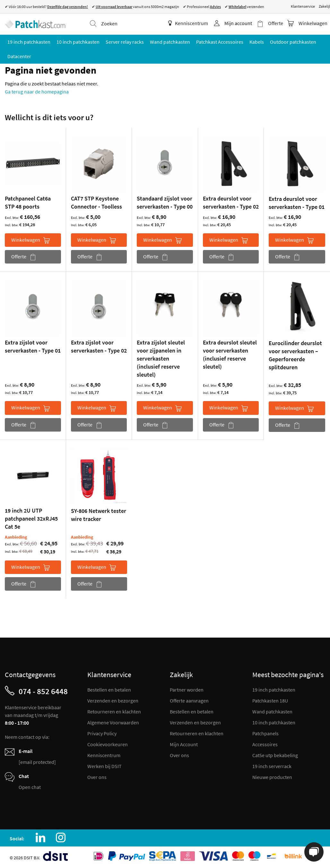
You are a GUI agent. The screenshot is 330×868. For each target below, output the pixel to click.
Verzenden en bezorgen (113, 701)
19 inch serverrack (272, 766)
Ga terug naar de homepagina (37, 92)
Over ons (97, 777)
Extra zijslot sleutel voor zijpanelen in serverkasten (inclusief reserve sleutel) (161, 358)
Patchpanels (265, 733)
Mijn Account (184, 744)
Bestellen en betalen (109, 690)
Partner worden (187, 690)
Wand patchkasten (272, 711)
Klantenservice (303, 6)
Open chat (30, 787)
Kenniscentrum (188, 23)
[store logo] (35, 24)
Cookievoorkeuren (108, 744)
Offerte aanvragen (189, 701)
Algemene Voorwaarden (113, 722)
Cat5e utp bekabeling (275, 755)
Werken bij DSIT (104, 766)
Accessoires (265, 744)
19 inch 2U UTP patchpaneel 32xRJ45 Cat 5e (31, 519)
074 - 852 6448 (43, 691)
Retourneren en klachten (114, 711)
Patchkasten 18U (270, 701)
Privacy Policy (102, 733)
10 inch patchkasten (274, 722)
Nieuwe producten (272, 777)
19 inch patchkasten (274, 690)
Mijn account (238, 23)
